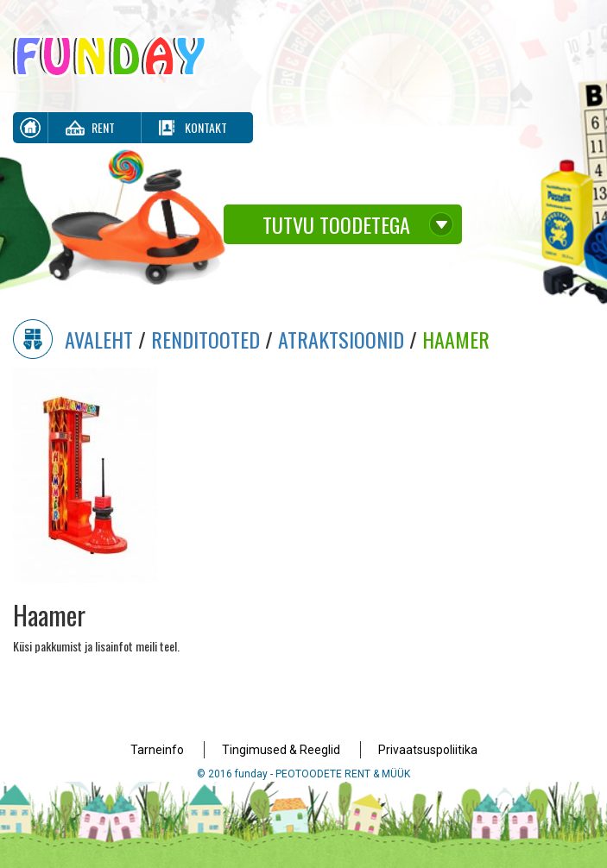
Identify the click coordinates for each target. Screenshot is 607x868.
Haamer (456, 339)
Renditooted (205, 339)
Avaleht (99, 339)
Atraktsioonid (341, 339)
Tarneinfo (157, 750)
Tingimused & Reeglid (281, 750)
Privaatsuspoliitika (428, 750)
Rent (103, 127)
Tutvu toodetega (336, 224)
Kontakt (206, 127)
